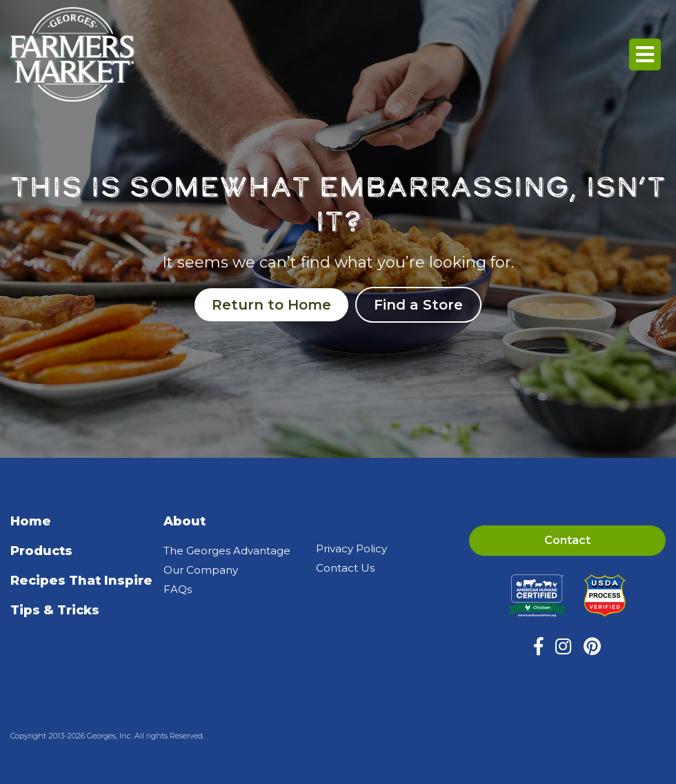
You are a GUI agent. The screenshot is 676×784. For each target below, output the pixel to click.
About (185, 521)
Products (41, 551)
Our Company (201, 570)
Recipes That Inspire (81, 581)
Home (31, 521)
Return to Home (271, 305)
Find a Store (418, 305)
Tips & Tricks (55, 610)
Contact (567, 540)
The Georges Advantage (227, 551)
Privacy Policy (351, 549)
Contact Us (345, 568)
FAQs (178, 589)
